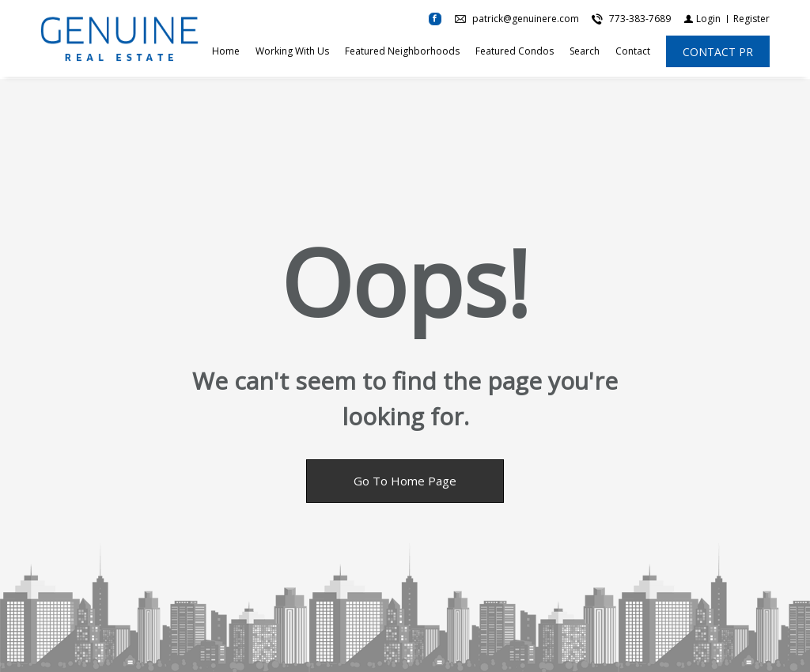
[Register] (751, 20)
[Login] (702, 20)
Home (226, 53)
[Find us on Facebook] (435, 21)
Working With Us (292, 53)
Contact (633, 53)
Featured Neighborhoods (402, 53)
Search (585, 53)
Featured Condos (515, 53)
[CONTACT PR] (718, 53)
